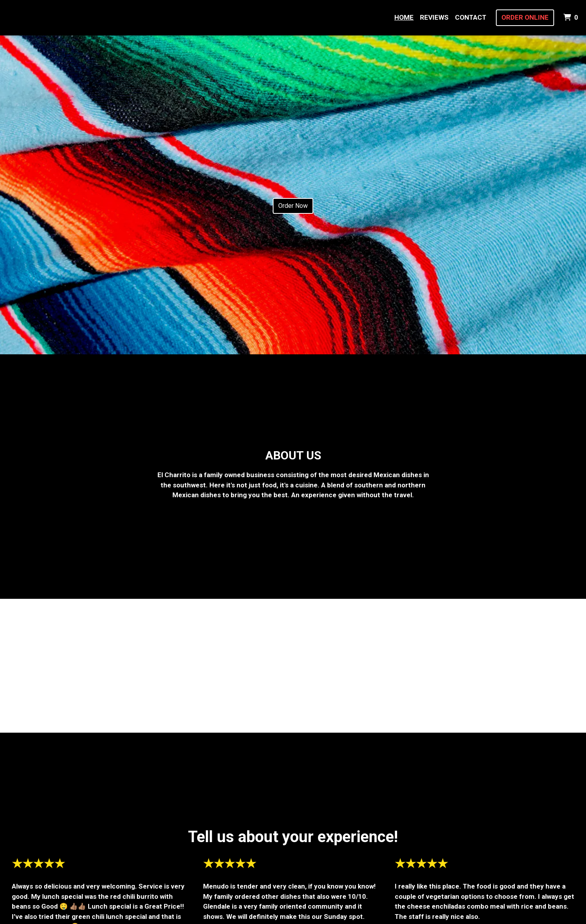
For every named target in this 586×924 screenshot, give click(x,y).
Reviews (434, 17)
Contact (471, 17)
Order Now (293, 206)
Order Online (525, 17)
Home (404, 17)
